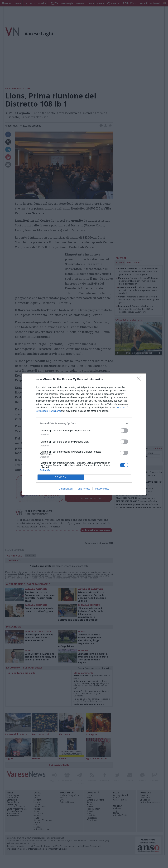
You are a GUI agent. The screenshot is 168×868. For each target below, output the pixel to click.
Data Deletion (66, 489)
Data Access (84, 489)
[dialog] (84, 434)
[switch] (124, 431)
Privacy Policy (102, 489)
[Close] (140, 380)
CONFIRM (61, 477)
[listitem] (84, 423)
